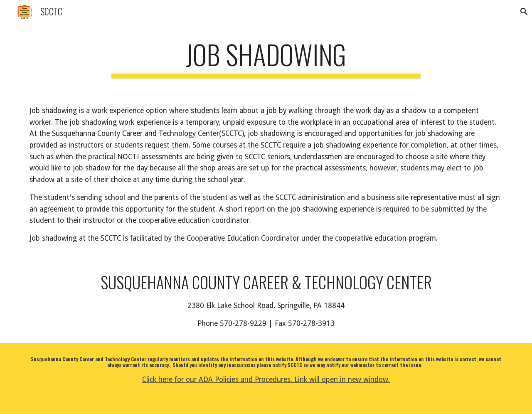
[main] (266, 58)
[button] (522, 12)
